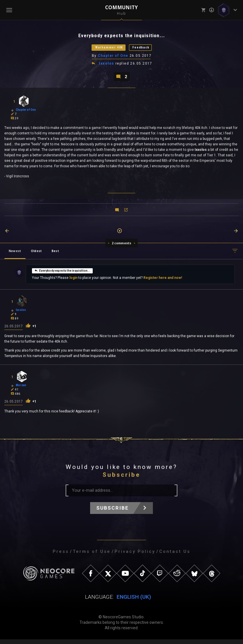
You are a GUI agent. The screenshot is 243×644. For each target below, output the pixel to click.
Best (55, 256)
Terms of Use (92, 556)
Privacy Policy (135, 556)
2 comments (122, 248)
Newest (15, 256)
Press (61, 556)
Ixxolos (107, 67)
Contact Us (175, 556)
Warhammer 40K (104, 49)
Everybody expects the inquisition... (62, 275)
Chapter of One (114, 59)
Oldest (36, 256)
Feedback (149, 49)
